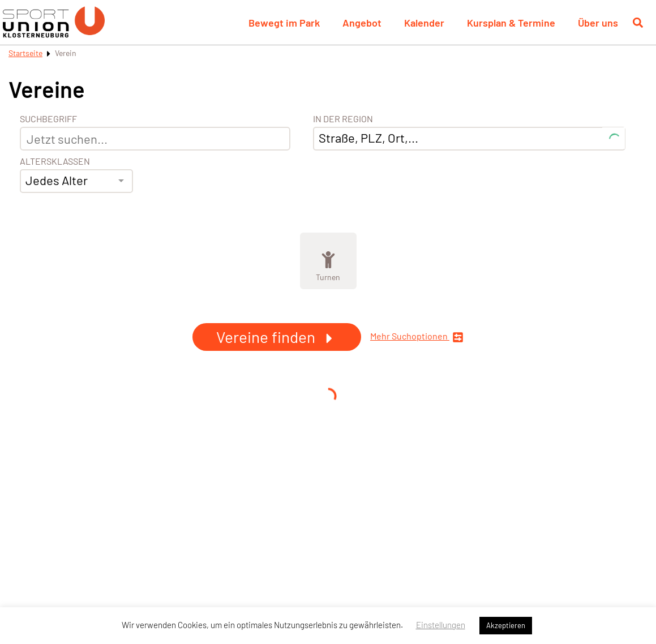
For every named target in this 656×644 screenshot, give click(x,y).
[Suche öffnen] (638, 23)
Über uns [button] (598, 23)
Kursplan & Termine (511, 23)
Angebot (362, 23)
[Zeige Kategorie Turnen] (328, 261)
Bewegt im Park (284, 23)
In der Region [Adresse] (343, 119)
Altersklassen (55, 161)
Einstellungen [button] (441, 625)
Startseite (25, 53)
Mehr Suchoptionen (417, 337)
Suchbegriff (48, 119)
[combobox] (76, 181)
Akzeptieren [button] (506, 625)
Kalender (424, 23)
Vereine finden (277, 337)
